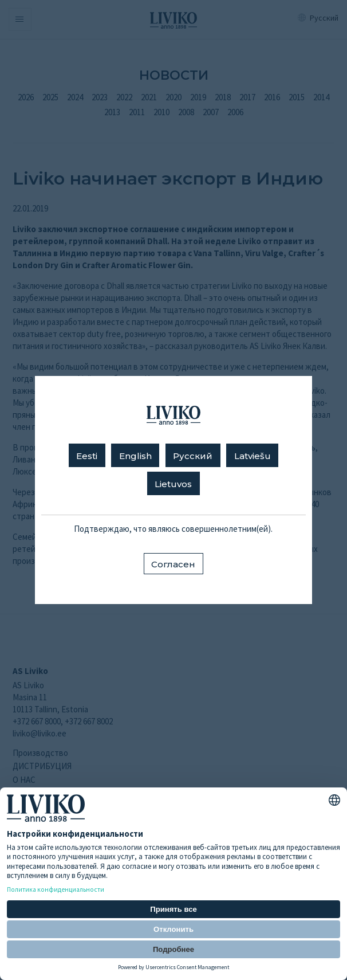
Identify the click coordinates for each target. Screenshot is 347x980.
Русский (193, 456)
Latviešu (253, 456)
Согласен (173, 564)
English (135, 456)
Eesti (87, 456)
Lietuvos (173, 484)
